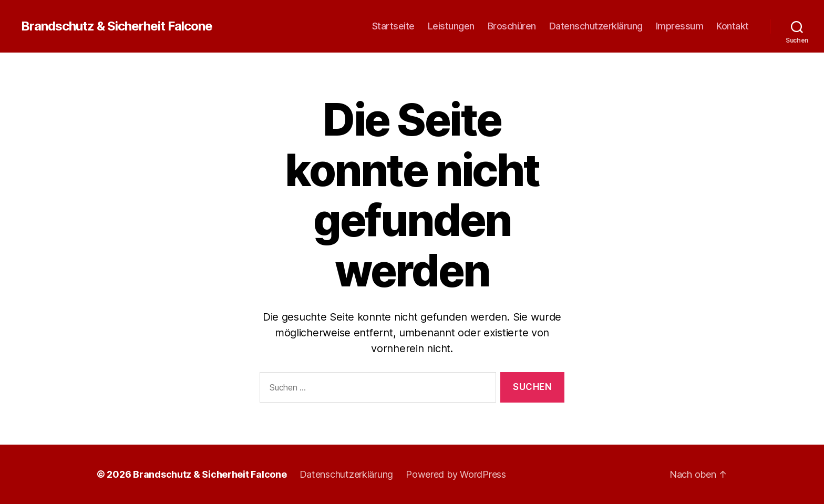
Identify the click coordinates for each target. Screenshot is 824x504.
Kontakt (733, 26)
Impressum (680, 26)
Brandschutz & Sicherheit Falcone (117, 26)
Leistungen (451, 26)
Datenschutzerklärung (596, 26)
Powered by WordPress (456, 474)
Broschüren (512, 26)
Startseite (393, 26)
